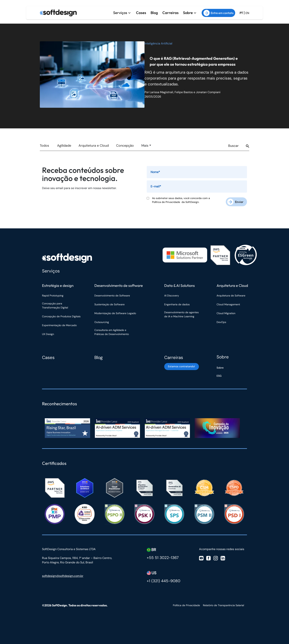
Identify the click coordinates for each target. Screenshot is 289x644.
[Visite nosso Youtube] (201, 557)
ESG (219, 375)
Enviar (239, 201)
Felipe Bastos (184, 92)
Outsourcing (102, 321)
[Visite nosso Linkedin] (223, 557)
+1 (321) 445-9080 (163, 580)
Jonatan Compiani (208, 92)
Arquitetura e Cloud (94, 146)
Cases (141, 12)
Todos (44, 146)
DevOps (221, 321)
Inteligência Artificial (158, 43)
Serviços (120, 12)
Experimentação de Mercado (59, 324)
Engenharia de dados (177, 303)
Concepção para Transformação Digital (55, 304)
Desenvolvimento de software (119, 284)
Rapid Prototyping (53, 294)
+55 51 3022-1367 (163, 557)
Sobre (188, 12)
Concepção (125, 146)
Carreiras (170, 12)
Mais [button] (145, 146)
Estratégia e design (58, 284)
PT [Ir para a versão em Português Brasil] (241, 12)
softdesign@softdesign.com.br (63, 575)
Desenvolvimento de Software (112, 294)
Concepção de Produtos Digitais (61, 315)
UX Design (48, 333)
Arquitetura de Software (231, 294)
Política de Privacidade (167, 202)
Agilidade (64, 146)
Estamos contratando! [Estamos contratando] (181, 367)
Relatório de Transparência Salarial (223, 604)
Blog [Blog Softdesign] (99, 356)
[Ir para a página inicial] (58, 12)
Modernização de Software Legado (115, 312)
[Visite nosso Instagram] (216, 557)
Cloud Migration (226, 312)
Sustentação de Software (109, 303)
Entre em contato (218, 12)
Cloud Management (228, 303)
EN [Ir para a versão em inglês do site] (247, 12)
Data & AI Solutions (180, 284)
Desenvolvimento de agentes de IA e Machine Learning (181, 313)
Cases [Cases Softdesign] (48, 356)
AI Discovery (172, 294)
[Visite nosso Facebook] (208, 557)
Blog (154, 12)
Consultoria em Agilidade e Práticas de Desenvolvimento (112, 331)
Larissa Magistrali (161, 92)
